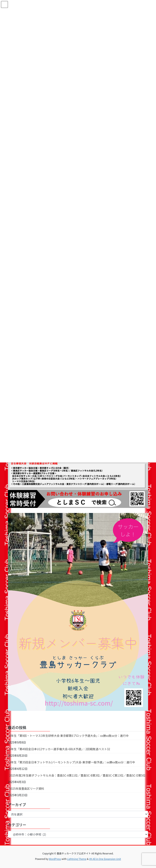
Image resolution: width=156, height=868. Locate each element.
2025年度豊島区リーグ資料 (27, 789)
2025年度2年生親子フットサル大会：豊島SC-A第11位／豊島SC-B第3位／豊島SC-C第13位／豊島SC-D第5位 (77, 775)
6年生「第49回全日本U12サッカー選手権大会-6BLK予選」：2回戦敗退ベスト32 (60, 749)
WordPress (55, 859)
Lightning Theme (77, 859)
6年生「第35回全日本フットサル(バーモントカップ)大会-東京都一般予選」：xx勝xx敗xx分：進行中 (72, 762)
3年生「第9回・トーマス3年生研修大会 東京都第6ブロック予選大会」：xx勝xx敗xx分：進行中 (69, 736)
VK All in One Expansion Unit (105, 859)
